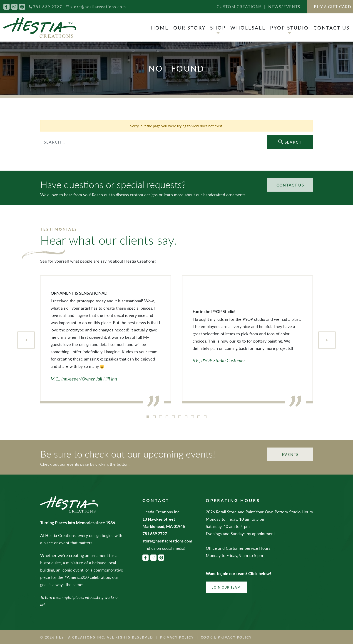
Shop (218, 28)
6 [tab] (180, 417)
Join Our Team (226, 587)
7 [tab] (186, 417)
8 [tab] (192, 417)
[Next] (327, 340)
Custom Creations (239, 7)
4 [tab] (167, 417)
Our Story (189, 28)
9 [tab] (199, 417)
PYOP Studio (290, 28)
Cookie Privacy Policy (226, 637)
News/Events (284, 7)
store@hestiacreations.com (98, 7)
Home (160, 28)
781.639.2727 (48, 7)
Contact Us (332, 28)
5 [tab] (173, 417)
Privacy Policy (177, 637)
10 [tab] (205, 417)
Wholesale (248, 28)
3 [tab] (161, 417)
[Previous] (26, 340)
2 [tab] (154, 417)
